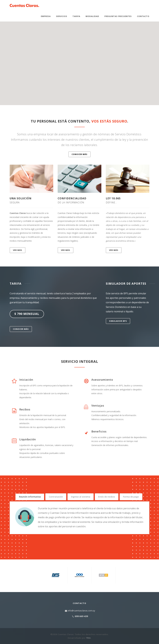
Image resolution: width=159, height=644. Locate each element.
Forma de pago (79, 504)
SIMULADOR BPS (118, 321)
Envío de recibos (132, 497)
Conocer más (79, 154)
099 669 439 (81, 622)
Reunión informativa (29, 497)
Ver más (18, 250)
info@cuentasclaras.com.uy (81, 616)
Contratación (64, 497)
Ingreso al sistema (97, 497)
